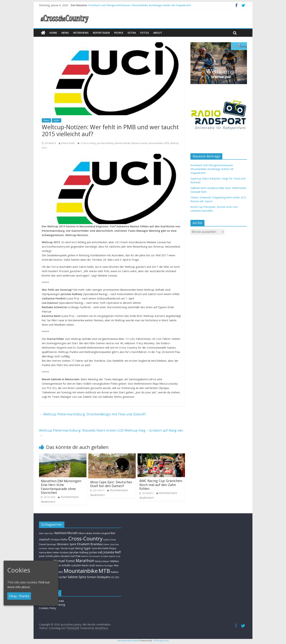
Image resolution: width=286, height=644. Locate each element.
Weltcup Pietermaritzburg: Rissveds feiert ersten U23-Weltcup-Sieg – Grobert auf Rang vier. (112, 433)
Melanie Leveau (139, 143)
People (119, 33)
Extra (132, 33)
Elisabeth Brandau (90, 544)
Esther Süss (109, 544)
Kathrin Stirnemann (91, 556)
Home (53, 33)
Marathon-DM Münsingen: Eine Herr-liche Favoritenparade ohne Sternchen (61, 487)
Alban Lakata (85, 533)
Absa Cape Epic (46, 533)
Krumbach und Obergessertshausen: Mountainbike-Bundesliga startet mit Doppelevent (140, 5)
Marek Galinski (123, 143)
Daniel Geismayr (48, 544)
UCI (113, 577)
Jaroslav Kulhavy (105, 143)
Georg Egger (83, 548)
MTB (167, 143)
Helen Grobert (61, 552)
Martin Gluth (88, 565)
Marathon (85, 561)
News (46, 120)
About (158, 33)
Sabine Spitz (77, 577)
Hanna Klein (46, 553)
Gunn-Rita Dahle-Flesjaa (104, 548)
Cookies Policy (48, 608)
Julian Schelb (46, 556)
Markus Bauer (102, 561)
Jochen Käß (96, 552)
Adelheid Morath (66, 533)
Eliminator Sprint (67, 544)
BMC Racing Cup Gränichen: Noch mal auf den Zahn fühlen (161, 485)
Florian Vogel (68, 548)
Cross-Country (88, 143)
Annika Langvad (101, 533)
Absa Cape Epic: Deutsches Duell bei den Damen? (111, 484)
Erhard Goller (68, 143)
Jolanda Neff (112, 552)
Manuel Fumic (64, 561)
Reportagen (101, 33)
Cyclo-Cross (109, 540)
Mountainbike (156, 143)
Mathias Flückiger (105, 565)
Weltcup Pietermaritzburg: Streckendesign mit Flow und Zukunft (92, 414)
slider (57, 120)
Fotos (145, 33)
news (65, 33)
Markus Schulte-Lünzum (66, 565)
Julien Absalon (62, 556)
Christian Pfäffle (59, 540)
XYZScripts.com (161, 640)
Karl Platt (76, 556)
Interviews (81, 33)
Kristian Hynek (108, 556)
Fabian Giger (54, 548)
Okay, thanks (19, 596)
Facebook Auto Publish (128, 640)
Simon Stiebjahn (99, 577)
